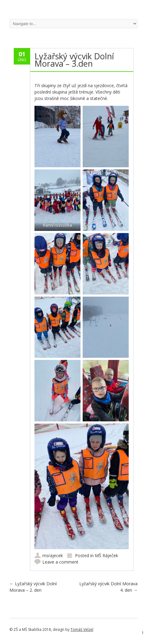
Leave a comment (60, 562)
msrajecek (53, 555)
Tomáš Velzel (82, 629)
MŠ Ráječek (106, 555)
